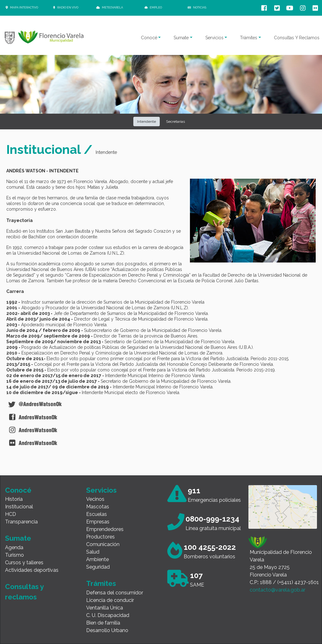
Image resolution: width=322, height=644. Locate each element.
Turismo (14, 555)
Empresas (98, 522)
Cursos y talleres (24, 563)
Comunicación (103, 544)
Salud (93, 552)
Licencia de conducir (110, 600)
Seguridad (98, 567)
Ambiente (97, 559)
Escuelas (97, 514)
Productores (100, 537)
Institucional (19, 507)
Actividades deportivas (32, 570)
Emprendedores (105, 529)
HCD (11, 514)
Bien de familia (103, 623)
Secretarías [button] (175, 122)
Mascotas (98, 507)
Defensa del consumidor (115, 593)
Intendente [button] (147, 122)
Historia (14, 499)
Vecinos (95, 499)
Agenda (14, 547)
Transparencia (21, 522)
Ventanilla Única (105, 608)
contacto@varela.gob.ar (278, 590)
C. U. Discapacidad (108, 615)
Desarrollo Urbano (107, 630)
